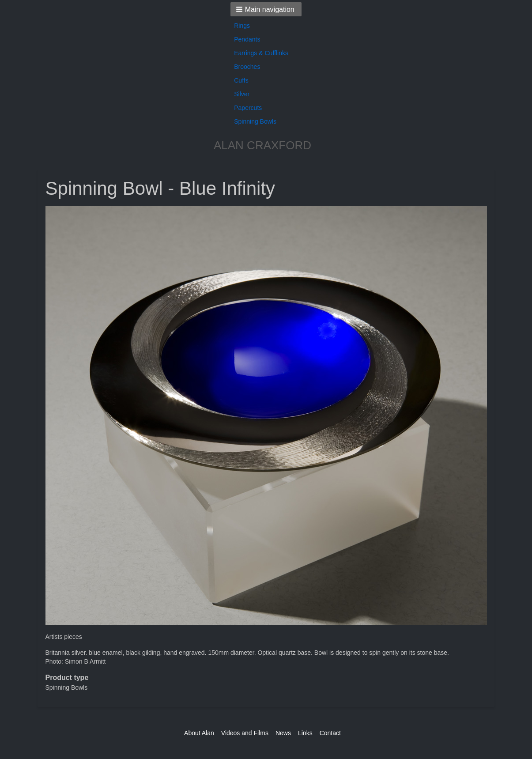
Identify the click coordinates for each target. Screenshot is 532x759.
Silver (242, 94)
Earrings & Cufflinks (261, 53)
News (283, 733)
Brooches (247, 67)
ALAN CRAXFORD (262, 145)
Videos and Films (245, 733)
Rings (242, 26)
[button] (266, 9)
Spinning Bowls (255, 121)
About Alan (199, 733)
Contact (330, 733)
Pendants (247, 39)
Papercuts (248, 108)
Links (305, 733)
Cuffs (241, 80)
